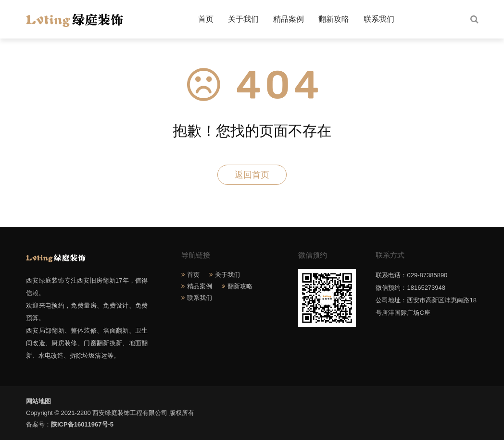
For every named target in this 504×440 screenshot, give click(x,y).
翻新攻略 (334, 19)
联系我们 (379, 19)
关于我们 (243, 19)
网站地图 (38, 401)
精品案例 (289, 19)
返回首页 (252, 175)
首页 (206, 19)
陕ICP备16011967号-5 (82, 424)
